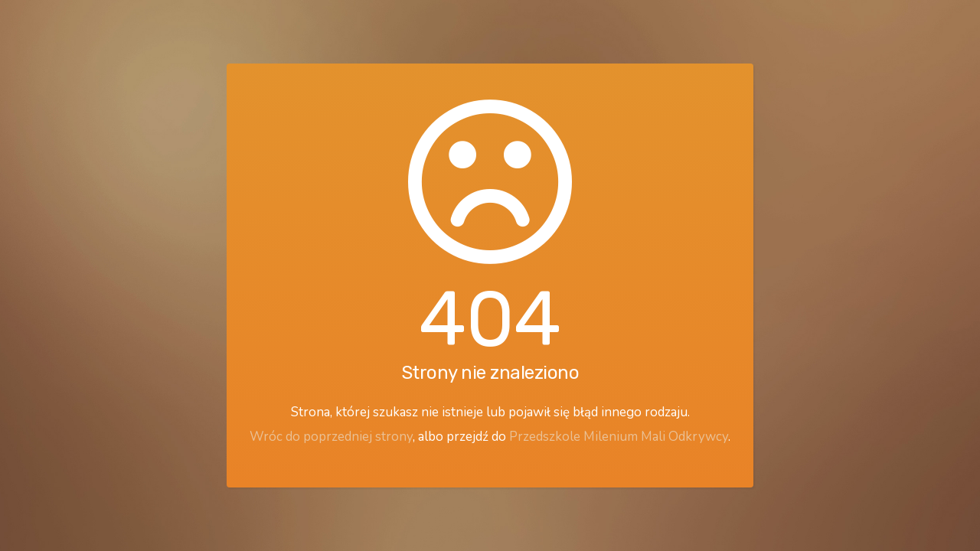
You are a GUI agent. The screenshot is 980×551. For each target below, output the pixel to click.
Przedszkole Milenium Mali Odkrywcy (619, 437)
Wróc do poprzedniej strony (331, 437)
